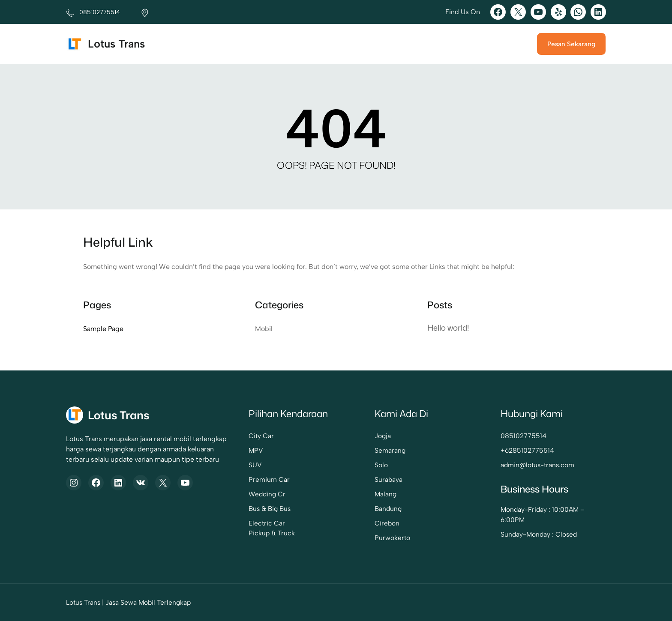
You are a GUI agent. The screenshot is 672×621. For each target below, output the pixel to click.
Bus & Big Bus (270, 509)
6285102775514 (529, 450)
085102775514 (523, 436)
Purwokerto (392, 538)
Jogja (383, 436)
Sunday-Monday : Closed (539, 534)
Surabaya (388, 479)
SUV (255, 465)
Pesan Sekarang (571, 44)
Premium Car (269, 479)
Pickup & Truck (272, 533)
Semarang (390, 450)
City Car (261, 436)
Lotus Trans (116, 44)
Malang (385, 494)
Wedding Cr (267, 494)
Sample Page (103, 329)
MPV (256, 450)
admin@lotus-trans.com (537, 465)
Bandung (388, 509)
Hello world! (448, 328)
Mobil (264, 329)
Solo (381, 465)
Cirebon (387, 523)
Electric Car (267, 523)
